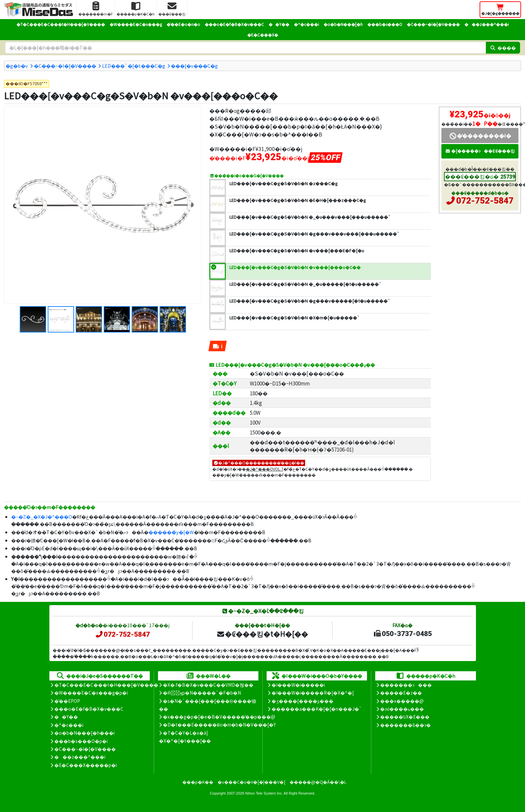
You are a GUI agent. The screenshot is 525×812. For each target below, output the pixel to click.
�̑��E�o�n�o (183, 24)
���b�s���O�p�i (81, 741)
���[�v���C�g (194, 66)
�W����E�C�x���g (136, 24)
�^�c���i (306, 24)
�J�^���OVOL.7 (265, 469)
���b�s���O (385, 24)
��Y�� (279, 24)
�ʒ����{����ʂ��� (302, 701)
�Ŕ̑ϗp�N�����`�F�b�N (202, 693)
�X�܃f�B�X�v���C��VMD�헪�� (208, 685)
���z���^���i (487, 24)
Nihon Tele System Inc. (264, 793)
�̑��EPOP (67, 701)
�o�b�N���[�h (343, 24)
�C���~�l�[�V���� (433, 24)
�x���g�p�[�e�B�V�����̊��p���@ (219, 717)
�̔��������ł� (480, 135)
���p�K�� (198, 782)
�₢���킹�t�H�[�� (262, 634)
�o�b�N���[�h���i (84, 733)
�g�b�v (17, 66)
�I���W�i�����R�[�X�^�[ (313, 693)
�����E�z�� (401, 693)
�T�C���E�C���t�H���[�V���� (61, 24)
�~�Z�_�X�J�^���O (42, 517)
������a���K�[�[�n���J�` (317, 709)
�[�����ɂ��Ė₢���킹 (480, 151)
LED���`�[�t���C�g (134, 66)
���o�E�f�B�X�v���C (234, 24)
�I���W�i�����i (298, 685)
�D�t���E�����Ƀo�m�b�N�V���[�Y (219, 725)
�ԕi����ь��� (402, 709)
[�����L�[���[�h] (245, 48)
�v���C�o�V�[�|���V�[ (251, 782)
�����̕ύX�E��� (405, 717)
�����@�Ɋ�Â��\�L (318, 782)
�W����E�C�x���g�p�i (91, 693)
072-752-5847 (485, 201)
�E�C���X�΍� (263, 35)
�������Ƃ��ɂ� (406, 725)
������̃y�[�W (171, 532)
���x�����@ (402, 701)
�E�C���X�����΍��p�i (86, 765)
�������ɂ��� (406, 685)
